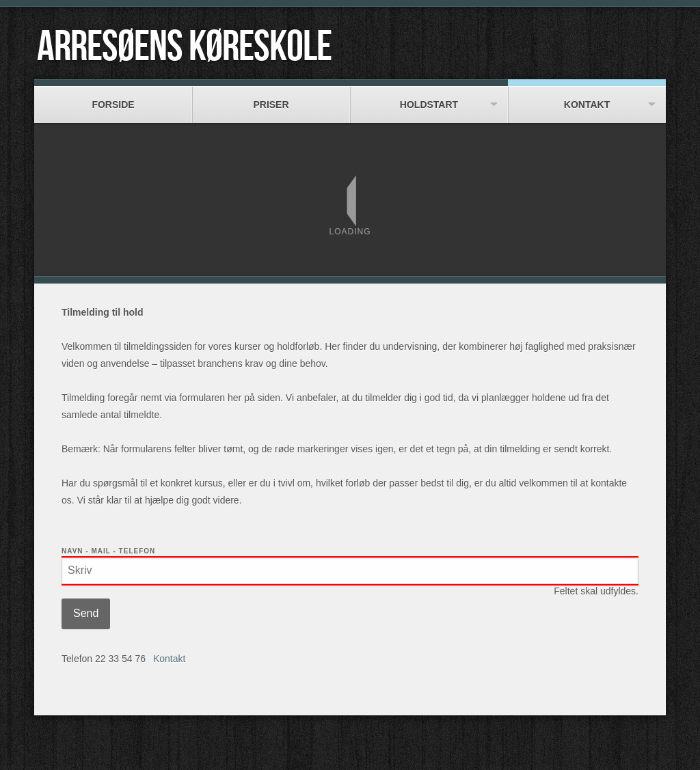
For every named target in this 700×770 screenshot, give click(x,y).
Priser (271, 98)
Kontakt (587, 98)
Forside (113, 98)
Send (86, 613)
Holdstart (429, 98)
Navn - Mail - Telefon (108, 551)
